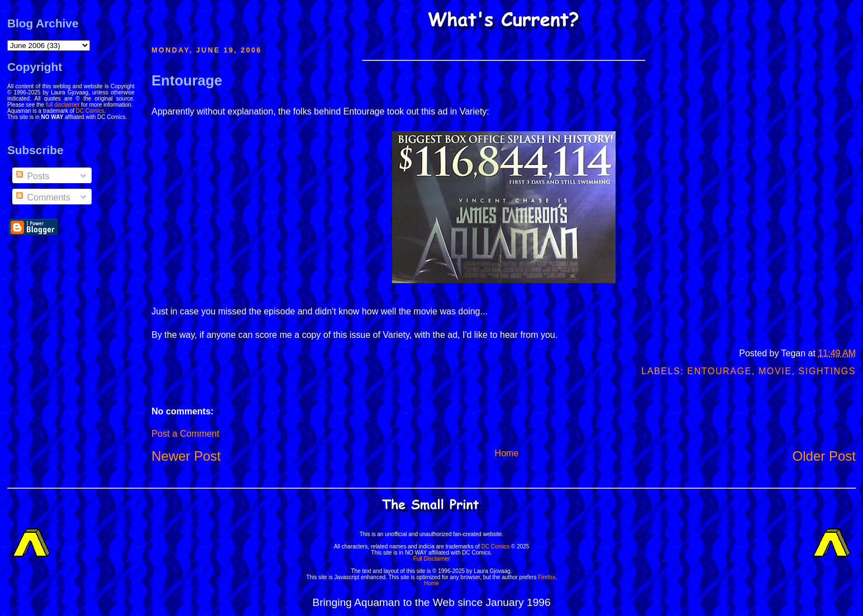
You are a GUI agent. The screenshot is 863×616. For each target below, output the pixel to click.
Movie (775, 371)
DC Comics (90, 111)
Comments (42, 197)
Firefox (547, 577)
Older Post (824, 456)
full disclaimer (63, 105)
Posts (32, 176)
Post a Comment (185, 433)
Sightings (827, 371)
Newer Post (186, 456)
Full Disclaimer (432, 559)
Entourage (187, 80)
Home (507, 453)
